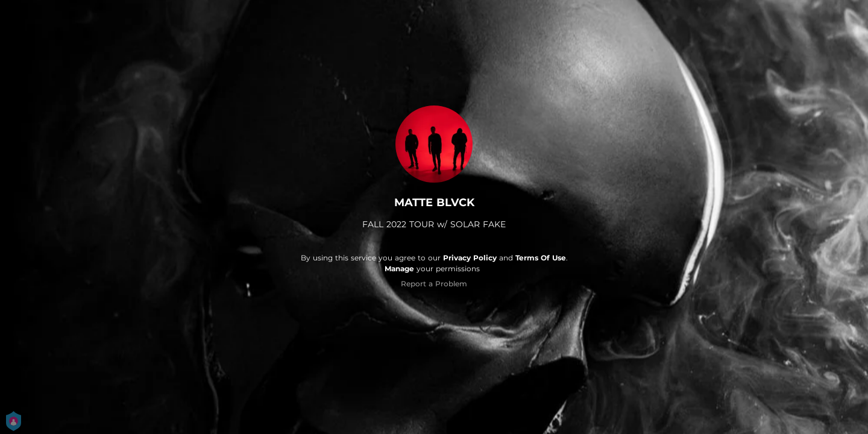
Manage (399, 269)
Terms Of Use (541, 258)
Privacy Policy (470, 258)
